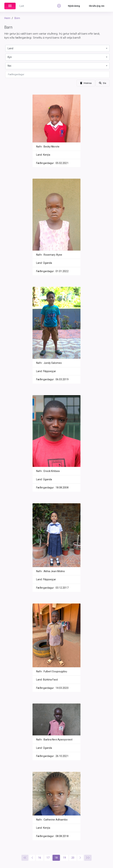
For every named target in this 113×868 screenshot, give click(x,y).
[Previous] (25, 858)
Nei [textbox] (9, 66)
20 (73, 858)
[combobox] (57, 48)
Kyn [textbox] (10, 57)
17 (48, 858)
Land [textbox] (10, 48)
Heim (7, 18)
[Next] (80, 858)
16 (40, 858)
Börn (17, 18)
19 (64, 858)
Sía (103, 83)
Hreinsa (86, 83)
